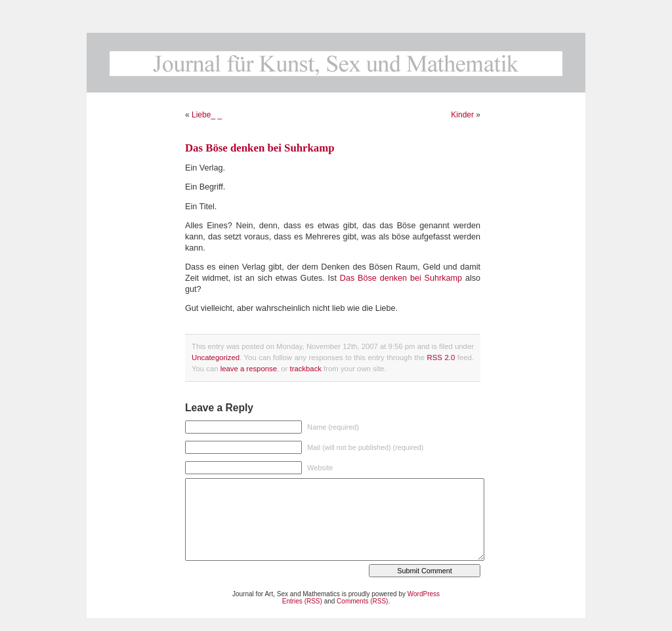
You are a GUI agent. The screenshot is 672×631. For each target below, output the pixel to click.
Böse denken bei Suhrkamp (410, 278)
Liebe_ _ (207, 115)
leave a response (249, 369)
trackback (305, 369)
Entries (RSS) (302, 601)
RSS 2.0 (441, 357)
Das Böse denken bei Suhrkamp (260, 148)
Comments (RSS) (362, 601)
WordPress (424, 594)
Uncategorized (216, 357)
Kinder (462, 115)
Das (349, 278)
